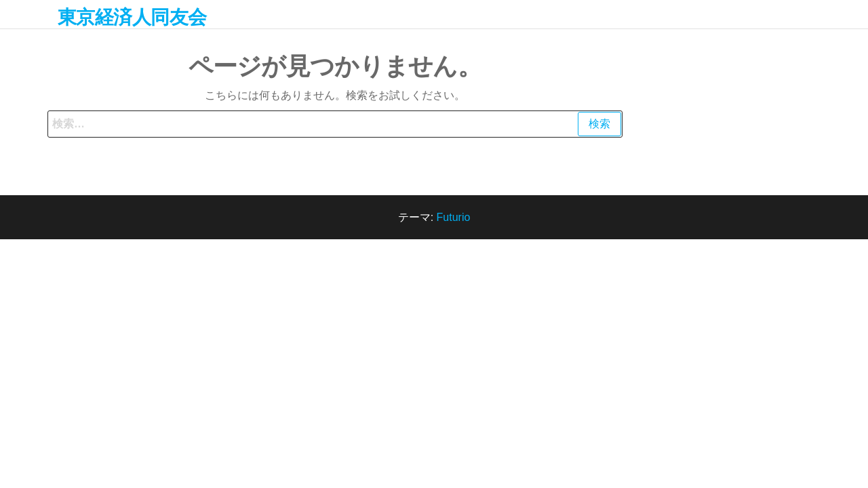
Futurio (454, 217)
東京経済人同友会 (132, 17)
